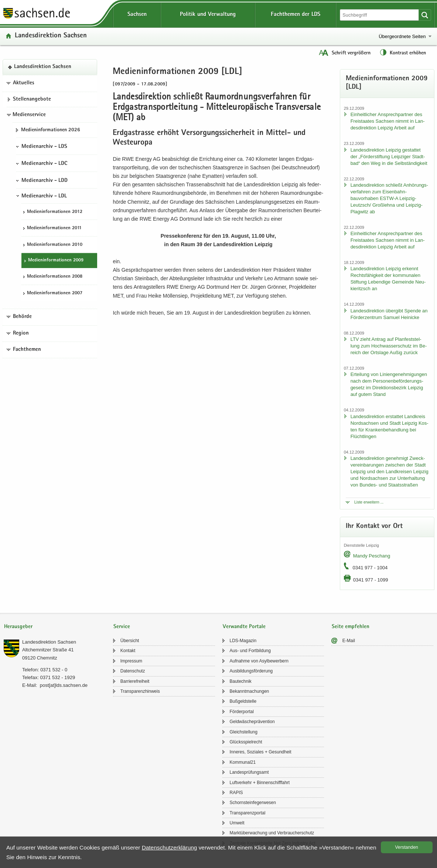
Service (122, 627)
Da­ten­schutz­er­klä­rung (170, 847)
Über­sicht (130, 641)
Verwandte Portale (244, 627)
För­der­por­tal (242, 712)
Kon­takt (128, 651)
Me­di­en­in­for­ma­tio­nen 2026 (51, 130)
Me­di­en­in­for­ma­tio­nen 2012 (55, 212)
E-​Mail (349, 641)
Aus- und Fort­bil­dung (250, 651)
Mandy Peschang (372, 556)
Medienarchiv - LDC (44, 164)
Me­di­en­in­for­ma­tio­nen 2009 (56, 260)
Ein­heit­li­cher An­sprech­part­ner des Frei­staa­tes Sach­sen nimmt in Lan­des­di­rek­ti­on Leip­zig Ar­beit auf (388, 121)
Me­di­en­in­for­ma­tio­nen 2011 (54, 228)
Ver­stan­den (407, 847)
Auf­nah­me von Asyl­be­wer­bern (259, 661)
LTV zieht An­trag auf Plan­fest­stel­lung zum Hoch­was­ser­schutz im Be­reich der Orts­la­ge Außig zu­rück (389, 346)
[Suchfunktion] (380, 15)
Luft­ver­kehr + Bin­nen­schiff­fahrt (260, 783)
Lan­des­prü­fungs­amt (249, 772)
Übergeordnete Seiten (402, 36)
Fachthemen (27, 350)
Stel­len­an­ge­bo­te (32, 99)
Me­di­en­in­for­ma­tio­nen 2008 (55, 277)
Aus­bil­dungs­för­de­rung (251, 671)
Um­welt (237, 823)
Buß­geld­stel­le (243, 701)
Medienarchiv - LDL (44, 196)
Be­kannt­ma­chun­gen (250, 691)
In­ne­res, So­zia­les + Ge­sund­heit (261, 752)
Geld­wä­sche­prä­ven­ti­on (252, 722)
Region (21, 333)
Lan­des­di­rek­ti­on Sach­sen (51, 36)
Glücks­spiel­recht (246, 742)
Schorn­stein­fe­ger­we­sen (253, 803)
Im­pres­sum (131, 661)
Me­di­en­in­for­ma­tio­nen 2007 (55, 293)
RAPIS (236, 793)
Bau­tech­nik (241, 681)
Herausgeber (18, 627)
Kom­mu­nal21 (243, 762)
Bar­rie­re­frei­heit (135, 681)
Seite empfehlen (351, 627)
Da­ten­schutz (133, 671)
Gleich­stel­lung (244, 732)
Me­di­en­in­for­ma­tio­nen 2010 (55, 245)
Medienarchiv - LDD (45, 181)
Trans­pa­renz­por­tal (248, 813)
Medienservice (29, 115)
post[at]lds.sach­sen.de (64, 685)
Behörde (22, 317)
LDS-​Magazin (243, 641)
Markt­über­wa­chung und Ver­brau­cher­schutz (272, 833)
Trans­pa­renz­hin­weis (140, 691)
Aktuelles (24, 83)
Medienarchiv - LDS (44, 147)
